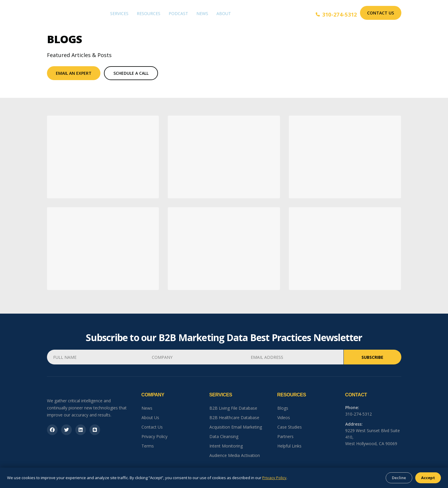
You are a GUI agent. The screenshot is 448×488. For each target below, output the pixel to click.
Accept (428, 478)
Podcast (178, 13)
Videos (284, 418)
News (202, 13)
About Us (150, 418)
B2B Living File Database (233, 408)
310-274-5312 (336, 14)
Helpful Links (289, 446)
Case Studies (290, 427)
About (224, 13)
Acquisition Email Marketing (236, 427)
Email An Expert (74, 73)
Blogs (283, 408)
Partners (285, 436)
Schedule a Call (131, 73)
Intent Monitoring (226, 446)
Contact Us (381, 13)
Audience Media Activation (235, 455)
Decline (399, 478)
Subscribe (372, 357)
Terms (148, 446)
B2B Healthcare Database (234, 418)
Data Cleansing (224, 436)
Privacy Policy (154, 436)
